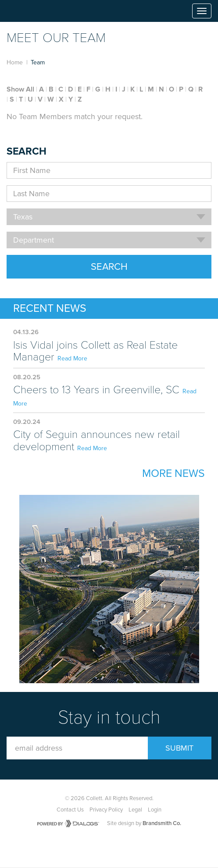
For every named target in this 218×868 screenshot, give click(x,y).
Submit (179, 748)
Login (155, 810)
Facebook (92, 847)
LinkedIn (132, 847)
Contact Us (70, 810)
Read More (72, 358)
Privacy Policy (106, 810)
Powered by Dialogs (68, 824)
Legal (135, 810)
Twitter (112, 847)
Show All (20, 89)
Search (109, 267)
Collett (31, 11)
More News (173, 473)
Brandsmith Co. (162, 823)
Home (15, 62)
